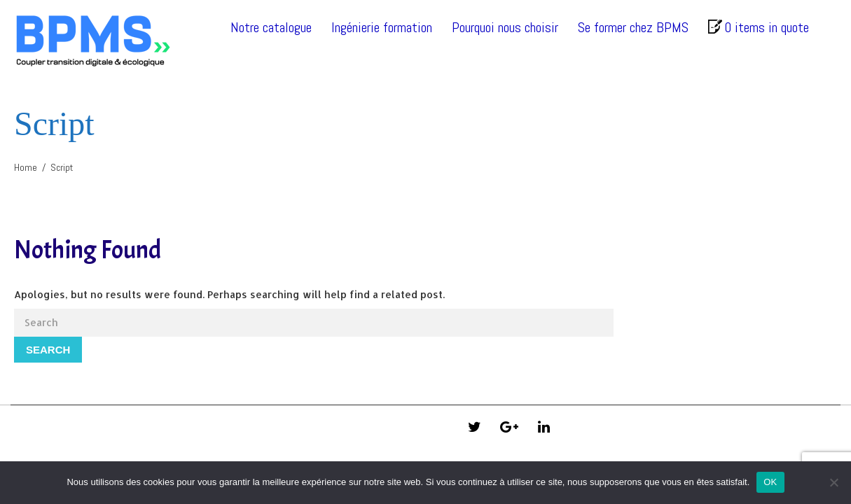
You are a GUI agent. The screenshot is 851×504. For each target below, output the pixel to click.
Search (48, 350)
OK (770, 482)
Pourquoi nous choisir (505, 27)
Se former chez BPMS (633, 27)
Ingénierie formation (382, 27)
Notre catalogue (271, 27)
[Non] (833, 482)
